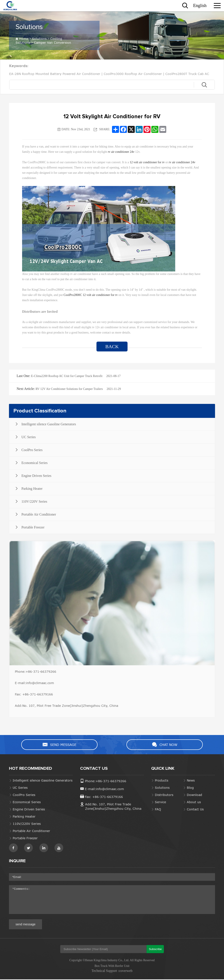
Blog (190, 788)
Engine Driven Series (29, 810)
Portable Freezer (25, 839)
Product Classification (40, 411)
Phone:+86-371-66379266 (36, 672)
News (191, 781)
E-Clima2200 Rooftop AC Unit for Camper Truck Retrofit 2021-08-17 (69, 376)
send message (25, 925)
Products (162, 781)
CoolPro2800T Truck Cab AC (187, 74)
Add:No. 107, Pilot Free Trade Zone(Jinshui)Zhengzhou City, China (66, 706)
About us (194, 803)
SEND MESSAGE (62, 745)
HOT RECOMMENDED (31, 769)
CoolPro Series (24, 795)
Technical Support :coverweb (112, 971)
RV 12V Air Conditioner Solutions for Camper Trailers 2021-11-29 (69, 389)
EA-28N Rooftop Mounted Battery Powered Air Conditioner (55, 74)
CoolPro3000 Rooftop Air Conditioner (133, 74)
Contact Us (195, 810)
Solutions (31, 27)
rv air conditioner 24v (121, 152)
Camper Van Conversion (52, 42)
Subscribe (155, 950)
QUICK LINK (163, 769)
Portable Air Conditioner (31, 831)
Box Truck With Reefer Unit (112, 967)
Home (24, 38)
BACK (112, 347)
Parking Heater (24, 817)
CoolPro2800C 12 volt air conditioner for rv (91, 295)
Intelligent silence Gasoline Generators (43, 781)
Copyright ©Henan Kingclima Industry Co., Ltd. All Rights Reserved (112, 961)
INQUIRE (17, 862)
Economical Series (27, 803)
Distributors (164, 795)
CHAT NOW (162, 745)
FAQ (158, 810)
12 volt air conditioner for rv (148, 162)
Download (194, 795)
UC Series (20, 788)
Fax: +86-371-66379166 (34, 694)
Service (160, 803)
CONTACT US (94, 769)
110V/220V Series (27, 824)
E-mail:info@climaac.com (34, 683)
